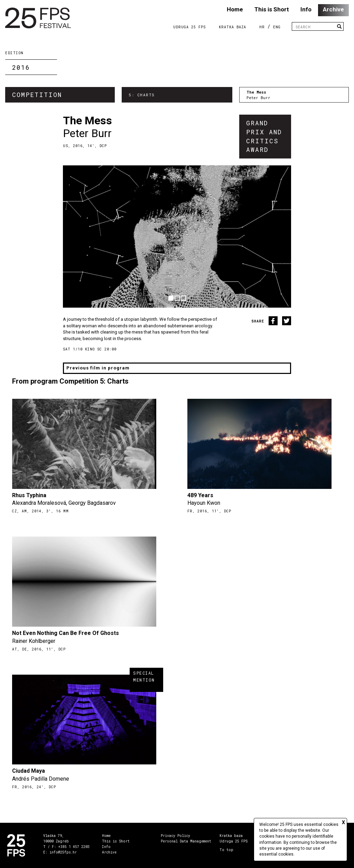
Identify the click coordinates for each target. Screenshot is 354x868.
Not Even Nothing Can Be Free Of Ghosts (66, 633)
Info (306, 9)
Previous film (98, 368)
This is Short (272, 9)
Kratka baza (231, 836)
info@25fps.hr (63, 852)
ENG (277, 27)
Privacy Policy (175, 836)
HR (262, 27)
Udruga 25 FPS (189, 27)
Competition (37, 95)
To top (226, 850)
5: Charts (142, 95)
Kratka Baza (232, 27)
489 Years (200, 495)
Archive (333, 9)
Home (235, 9)
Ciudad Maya (29, 771)
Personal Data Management (186, 841)
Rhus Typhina (29, 495)
